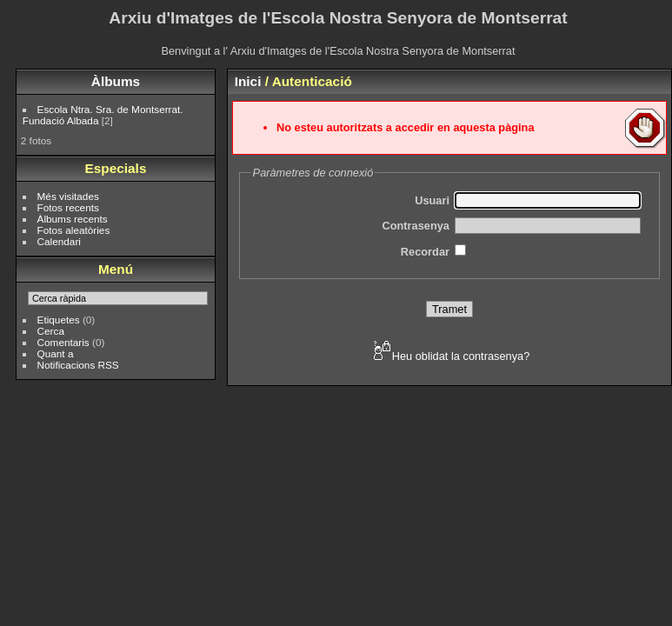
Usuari (432, 200)
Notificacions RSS (78, 365)
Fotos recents (68, 207)
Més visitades (68, 196)
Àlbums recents (73, 219)
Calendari (59, 241)
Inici (248, 81)
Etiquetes (59, 320)
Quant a (56, 353)
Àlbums (116, 81)
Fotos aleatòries (74, 230)
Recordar (425, 252)
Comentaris (63, 342)
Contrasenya (416, 226)
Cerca (51, 331)
